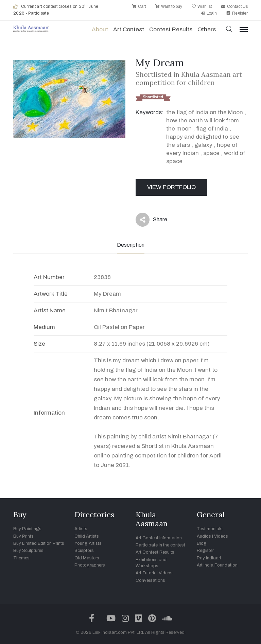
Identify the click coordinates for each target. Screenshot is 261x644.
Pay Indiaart (209, 558)
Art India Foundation (217, 565)
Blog (202, 543)
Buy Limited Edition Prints (39, 543)
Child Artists (87, 536)
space (211, 153)
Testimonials (210, 529)
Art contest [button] (129, 29)
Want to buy (169, 6)
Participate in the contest (160, 545)
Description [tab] (131, 245)
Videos (221, 536)
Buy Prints (23, 536)
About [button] (100, 29)
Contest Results (171, 29)
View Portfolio (171, 187)
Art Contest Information (159, 538)
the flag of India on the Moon (205, 112)
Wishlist (202, 6)
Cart (139, 6)
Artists (81, 529)
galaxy (203, 145)
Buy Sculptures (28, 551)
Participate (39, 13)
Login (209, 13)
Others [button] (207, 29)
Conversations (150, 580)
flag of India (212, 129)
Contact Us (234, 6)
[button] (229, 30)
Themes (21, 558)
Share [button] (151, 220)
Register (237, 13)
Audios (204, 536)
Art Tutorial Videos (154, 573)
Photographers (90, 565)
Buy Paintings (27, 529)
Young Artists (88, 543)
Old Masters (87, 558)
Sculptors (84, 551)
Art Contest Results (155, 552)
